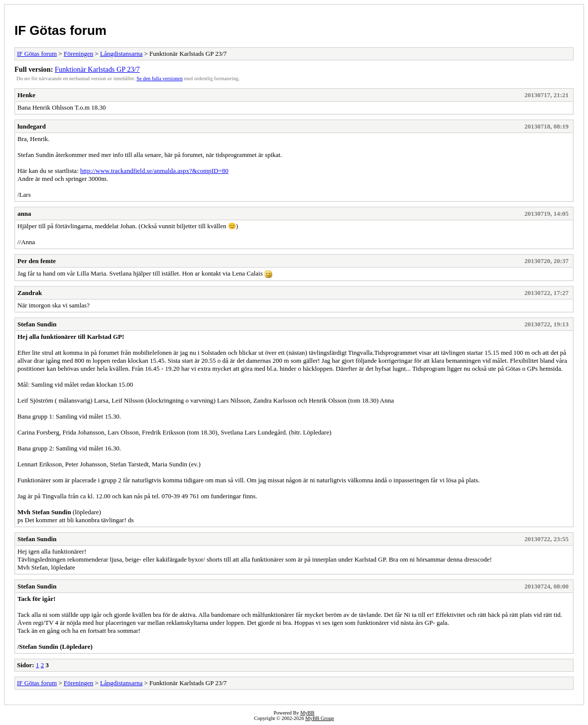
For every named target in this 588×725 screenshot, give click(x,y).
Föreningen (78, 54)
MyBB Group (319, 718)
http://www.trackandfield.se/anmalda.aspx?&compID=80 (154, 171)
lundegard (32, 126)
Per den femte (37, 261)
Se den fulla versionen (160, 78)
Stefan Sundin (37, 324)
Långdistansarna (121, 54)
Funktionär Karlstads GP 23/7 (97, 69)
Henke (26, 95)
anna (24, 214)
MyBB (307, 713)
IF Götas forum (60, 30)
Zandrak (30, 293)
